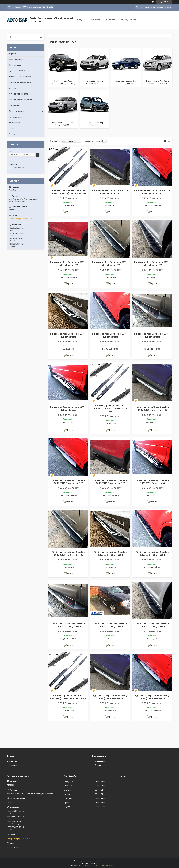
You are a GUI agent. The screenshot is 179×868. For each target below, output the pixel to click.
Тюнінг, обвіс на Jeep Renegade (94, 124)
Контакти (111, 20)
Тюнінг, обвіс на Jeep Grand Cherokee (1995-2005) (126, 82)
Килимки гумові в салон (19, 94)
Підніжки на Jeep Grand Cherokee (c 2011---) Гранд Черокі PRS (110, 697)
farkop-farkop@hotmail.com (20, 219)
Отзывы (98, 765)
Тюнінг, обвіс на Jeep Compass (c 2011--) (94, 82)
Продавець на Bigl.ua (89, 863)
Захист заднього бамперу (20, 77)
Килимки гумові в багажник (20, 100)
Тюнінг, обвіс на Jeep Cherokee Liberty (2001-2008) (63, 82)
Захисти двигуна (16, 59)
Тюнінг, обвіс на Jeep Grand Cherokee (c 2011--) (63, 124)
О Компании (100, 761)
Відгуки (81, 20)
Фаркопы (13, 761)
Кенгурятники (15, 65)
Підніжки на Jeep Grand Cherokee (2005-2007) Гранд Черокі (110, 625)
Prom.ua (102, 861)
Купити (70, 212)
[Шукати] (41, 37)
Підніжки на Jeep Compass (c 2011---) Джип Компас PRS (110, 192)
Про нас (12, 129)
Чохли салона (15, 105)
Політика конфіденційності (104, 866)
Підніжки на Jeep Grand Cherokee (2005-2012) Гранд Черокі (152, 482)
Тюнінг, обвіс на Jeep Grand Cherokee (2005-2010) (157, 82)
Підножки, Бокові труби (19, 71)
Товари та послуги (17, 111)
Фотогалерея (14, 123)
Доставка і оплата (17, 117)
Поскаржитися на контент (83, 866)
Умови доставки (128, 20)
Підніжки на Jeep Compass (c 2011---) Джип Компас (68, 335)
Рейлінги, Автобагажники (20, 82)
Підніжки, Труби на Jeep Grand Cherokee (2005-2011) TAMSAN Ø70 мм (110, 409)
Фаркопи (13, 54)
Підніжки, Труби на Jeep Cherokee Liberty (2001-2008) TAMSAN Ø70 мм (68, 192)
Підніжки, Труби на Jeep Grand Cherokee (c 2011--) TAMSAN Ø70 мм (68, 697)
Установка (95, 20)
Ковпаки (12, 88)
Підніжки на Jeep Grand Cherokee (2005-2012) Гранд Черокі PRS (152, 408)
